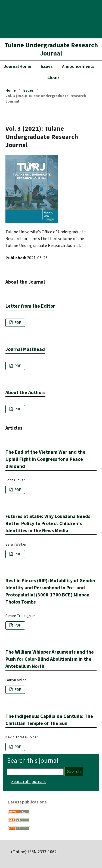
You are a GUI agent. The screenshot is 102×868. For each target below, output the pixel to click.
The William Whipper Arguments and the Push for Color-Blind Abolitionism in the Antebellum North (50, 659)
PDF (17, 323)
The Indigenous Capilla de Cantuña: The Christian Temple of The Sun (49, 720)
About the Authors (25, 393)
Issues (47, 66)
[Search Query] (35, 772)
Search (74, 772)
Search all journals (29, 782)
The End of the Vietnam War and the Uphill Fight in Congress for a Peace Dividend (45, 459)
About (53, 78)
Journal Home (18, 66)
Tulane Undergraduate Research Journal (51, 49)
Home (11, 91)
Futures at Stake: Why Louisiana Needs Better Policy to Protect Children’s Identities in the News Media (48, 524)
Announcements (78, 66)
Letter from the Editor (30, 306)
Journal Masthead (25, 349)
